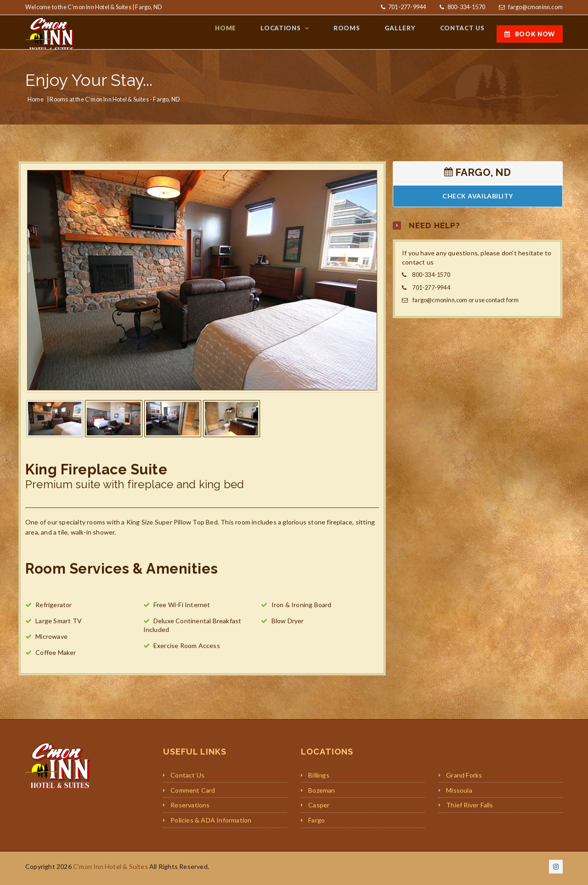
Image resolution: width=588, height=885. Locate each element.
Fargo (317, 823)
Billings (319, 778)
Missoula (459, 793)
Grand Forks (464, 778)
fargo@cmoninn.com (535, 7)
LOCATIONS (303, 34)
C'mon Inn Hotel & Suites (110, 870)
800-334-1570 (466, 7)
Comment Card (193, 793)
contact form (502, 304)
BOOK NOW (530, 34)
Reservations (190, 809)
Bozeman (322, 793)
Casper (319, 809)
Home (36, 103)
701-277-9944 (407, 7)
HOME (253, 34)
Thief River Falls (469, 809)
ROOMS (362, 34)
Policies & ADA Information (211, 823)
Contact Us (187, 778)
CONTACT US (465, 34)
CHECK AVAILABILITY (478, 200)
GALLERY (409, 34)
